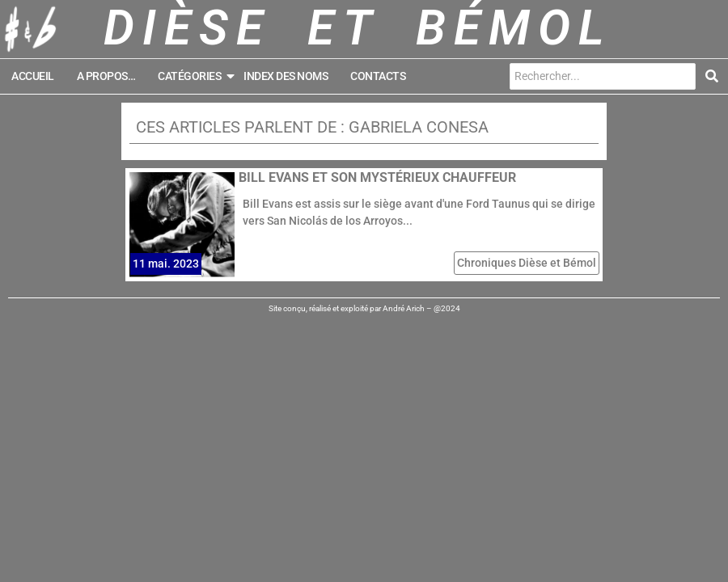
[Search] (603, 76)
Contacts (378, 76)
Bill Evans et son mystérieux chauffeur (377, 177)
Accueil (33, 76)
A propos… (106, 76)
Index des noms (286, 76)
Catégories (195, 76)
